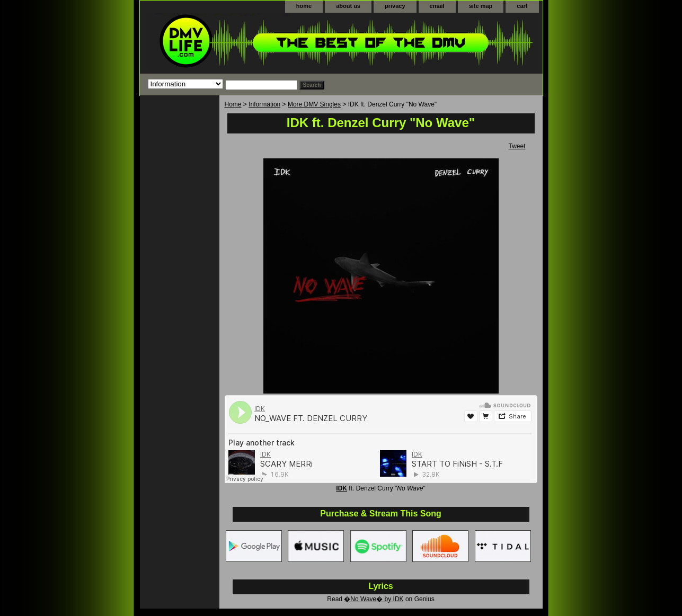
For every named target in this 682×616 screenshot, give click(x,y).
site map (481, 6)
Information (264, 104)
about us (348, 6)
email (437, 6)
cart (522, 6)
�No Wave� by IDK (374, 599)
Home (233, 104)
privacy (395, 6)
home (304, 6)
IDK (342, 488)
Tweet (517, 146)
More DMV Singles (314, 104)
